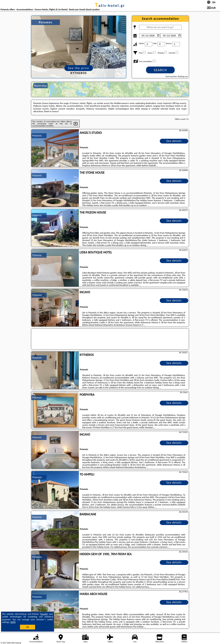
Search (160, 70)
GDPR (13, 622)
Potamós (37, 136)
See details (174, 141)
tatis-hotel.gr (110, 6)
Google (44, 614)
